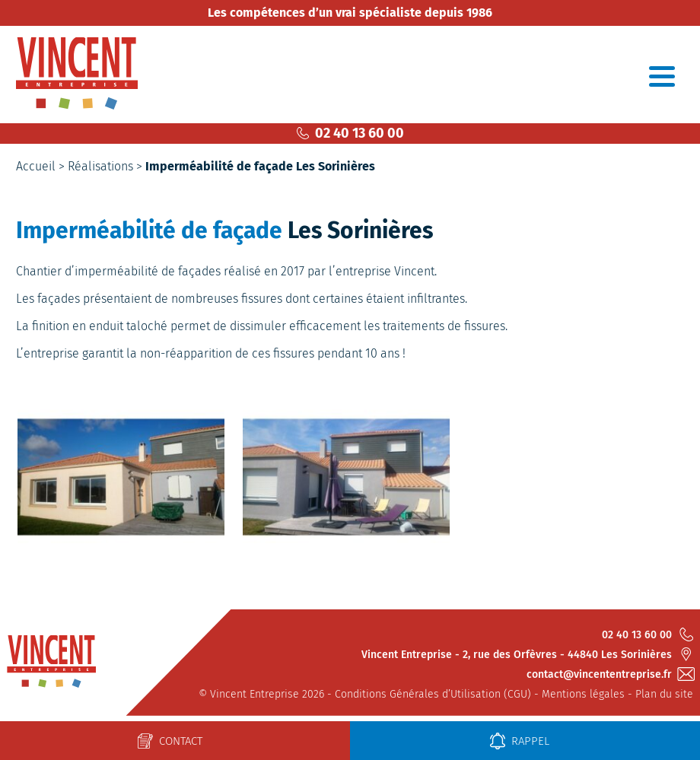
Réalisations (100, 166)
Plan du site (664, 694)
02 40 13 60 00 (350, 133)
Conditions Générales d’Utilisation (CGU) (433, 694)
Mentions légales (583, 694)
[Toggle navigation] (662, 76)
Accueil (36, 166)
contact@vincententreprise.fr (610, 674)
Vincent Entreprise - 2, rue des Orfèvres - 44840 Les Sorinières (527, 654)
